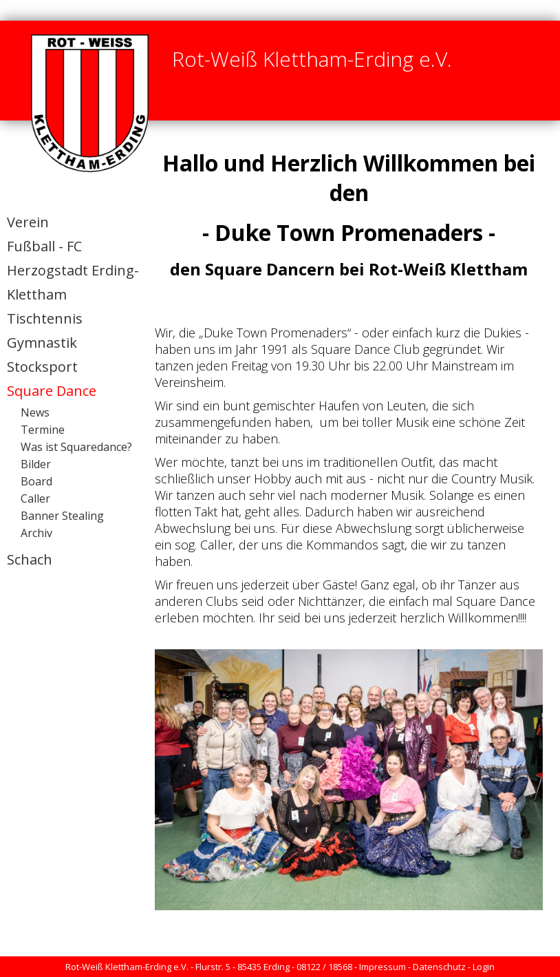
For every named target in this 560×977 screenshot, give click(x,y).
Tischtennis (45, 318)
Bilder (36, 464)
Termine (43, 430)
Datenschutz (439, 967)
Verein (28, 222)
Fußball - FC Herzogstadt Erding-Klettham (73, 270)
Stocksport (42, 367)
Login (484, 967)
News (35, 412)
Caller (35, 498)
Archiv (36, 533)
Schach (30, 559)
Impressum (383, 967)
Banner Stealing (62, 516)
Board (36, 481)
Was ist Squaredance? (76, 447)
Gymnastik (42, 343)
